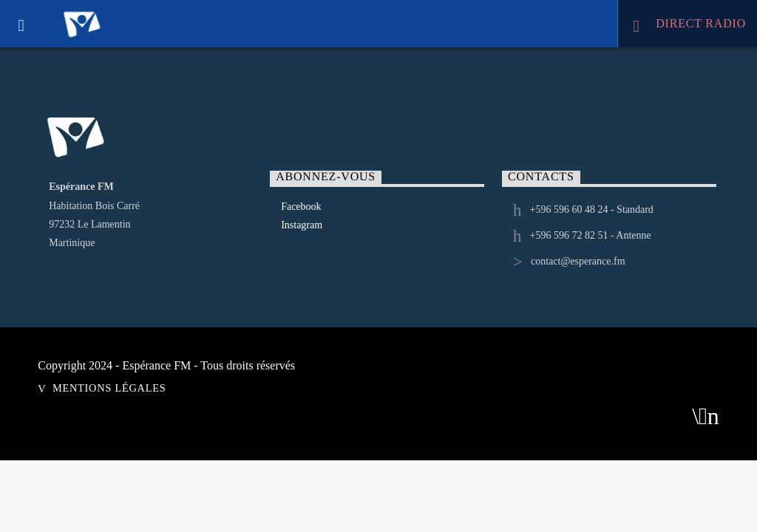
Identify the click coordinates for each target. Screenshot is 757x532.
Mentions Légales (109, 388)
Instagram (302, 225)
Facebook (301, 207)
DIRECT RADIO (689, 25)
